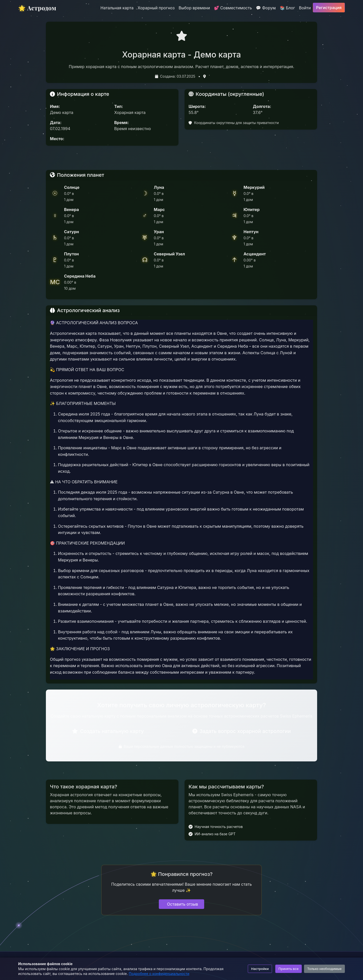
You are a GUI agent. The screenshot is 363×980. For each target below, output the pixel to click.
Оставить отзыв (183, 904)
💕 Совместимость (233, 8)
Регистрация (329, 8)
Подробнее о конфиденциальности (159, 974)
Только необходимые (324, 969)
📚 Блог (288, 8)
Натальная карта (117, 8)
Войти (305, 8)
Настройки (260, 969)
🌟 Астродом (37, 8)
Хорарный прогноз (156, 8)
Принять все (289, 969)
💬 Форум (266, 8)
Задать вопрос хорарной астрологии (241, 731)
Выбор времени (194, 8)
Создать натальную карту (108, 731)
